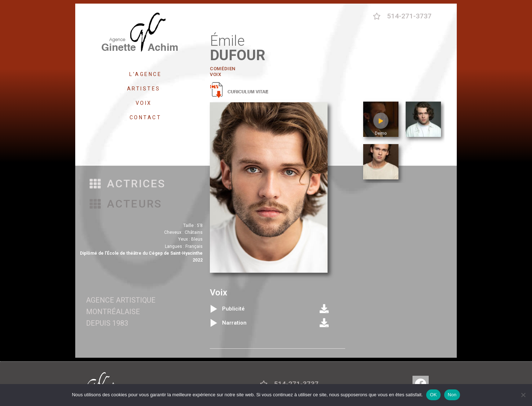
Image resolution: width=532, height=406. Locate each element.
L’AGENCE (145, 74)
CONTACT (146, 117)
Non (452, 395)
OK (433, 395)
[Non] (523, 395)
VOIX (146, 103)
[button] (128, 184)
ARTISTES (146, 89)
